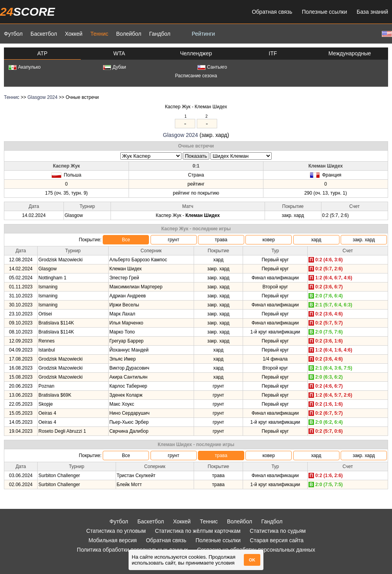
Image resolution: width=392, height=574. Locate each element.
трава (221, 240)
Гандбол (160, 34)
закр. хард (364, 240)
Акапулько (25, 67)
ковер (269, 240)
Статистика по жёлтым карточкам (198, 531)
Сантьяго (212, 67)
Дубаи (115, 67)
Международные (350, 53)
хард (316, 240)
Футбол (13, 34)
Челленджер (196, 53)
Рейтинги (203, 34)
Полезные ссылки (324, 12)
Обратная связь (272, 12)
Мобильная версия (113, 540)
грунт (173, 240)
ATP (42, 53)
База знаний (372, 12)
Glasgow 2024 (43, 97)
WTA (119, 53)
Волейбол (129, 34)
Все (126, 240)
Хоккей (73, 34)
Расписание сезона (196, 76)
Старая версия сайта (277, 540)
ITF (273, 53)
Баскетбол (44, 34)
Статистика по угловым (116, 531)
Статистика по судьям (278, 531)
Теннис (99, 34)
